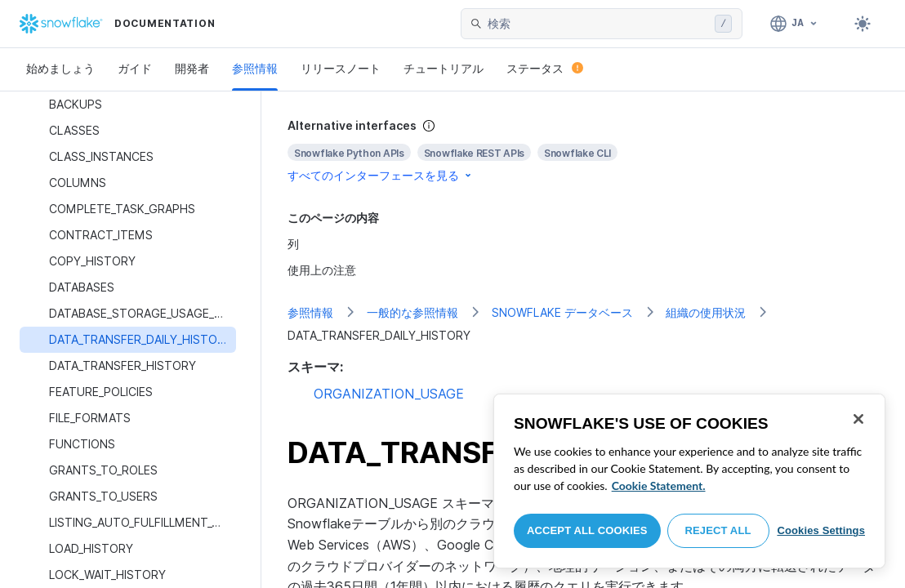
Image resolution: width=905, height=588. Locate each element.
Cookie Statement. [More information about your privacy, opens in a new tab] (659, 486)
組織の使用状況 (706, 312)
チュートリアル (444, 68)
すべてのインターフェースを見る (381, 175)
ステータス (545, 68)
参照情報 (255, 68)
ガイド (135, 68)
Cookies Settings (821, 530)
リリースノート (341, 68)
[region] (689, 481)
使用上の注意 (322, 270)
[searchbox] (598, 24)
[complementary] (583, 151)
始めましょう (60, 68)
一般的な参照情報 (412, 312)
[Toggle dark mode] (863, 24)
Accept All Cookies (587, 530)
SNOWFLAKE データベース (562, 312)
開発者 (192, 68)
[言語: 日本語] (794, 24)
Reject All (718, 530)
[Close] (858, 419)
